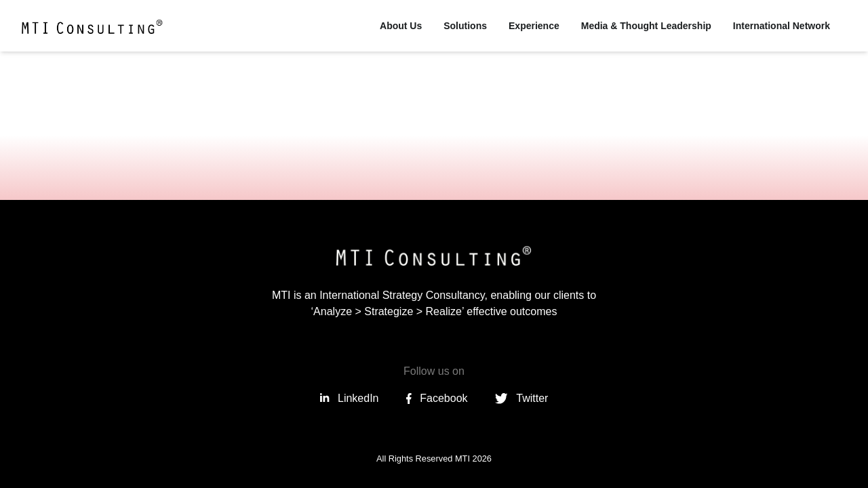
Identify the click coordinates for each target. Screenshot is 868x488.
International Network (782, 26)
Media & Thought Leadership (646, 26)
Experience (534, 26)
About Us (401, 26)
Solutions (465, 26)
